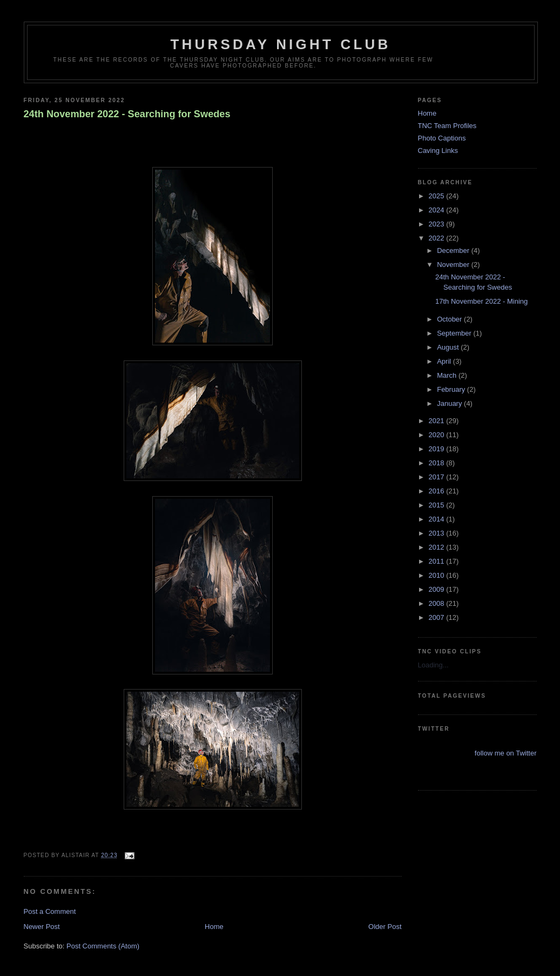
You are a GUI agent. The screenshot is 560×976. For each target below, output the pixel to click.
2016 (438, 491)
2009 (438, 589)
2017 (438, 477)
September (455, 333)
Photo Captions (442, 138)
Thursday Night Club (281, 44)
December (454, 250)
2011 (438, 561)
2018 (438, 463)
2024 (438, 210)
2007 (438, 617)
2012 (438, 547)
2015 (438, 505)
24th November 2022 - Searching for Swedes (127, 114)
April (445, 361)
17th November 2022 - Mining (481, 301)
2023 (438, 224)
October (450, 319)
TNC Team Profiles (447, 126)
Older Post (385, 927)
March (448, 375)
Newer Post (42, 927)
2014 (438, 519)
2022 (438, 238)
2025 (438, 196)
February (452, 389)
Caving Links (438, 151)
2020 (438, 435)
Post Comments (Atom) (103, 946)
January (450, 403)
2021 (438, 421)
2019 (438, 449)
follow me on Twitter (506, 753)
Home (214, 927)
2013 (438, 533)
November (454, 265)
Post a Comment (50, 911)
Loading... (433, 665)
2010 (438, 575)
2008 (438, 603)
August (449, 347)
